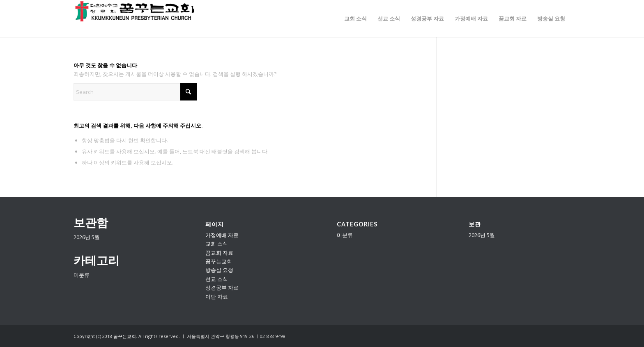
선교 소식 (217, 279)
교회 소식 (217, 244)
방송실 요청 (219, 270)
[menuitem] (355, 18)
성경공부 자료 (222, 288)
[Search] (135, 92)
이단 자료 (217, 297)
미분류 (82, 275)
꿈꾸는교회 (219, 261)
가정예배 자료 (222, 235)
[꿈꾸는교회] (135, 18)
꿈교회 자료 (219, 253)
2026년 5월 (87, 237)
